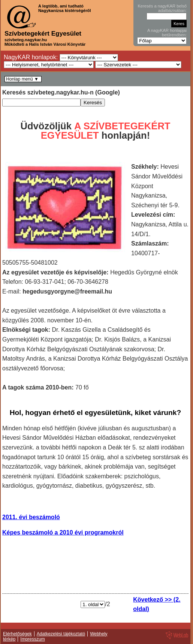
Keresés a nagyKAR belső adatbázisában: (162, 8)
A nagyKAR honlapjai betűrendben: (167, 33)
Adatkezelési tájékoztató (61, 634)
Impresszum (32, 639)
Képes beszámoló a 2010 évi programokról (63, 532)
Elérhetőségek (17, 634)
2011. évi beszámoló (31, 517)
